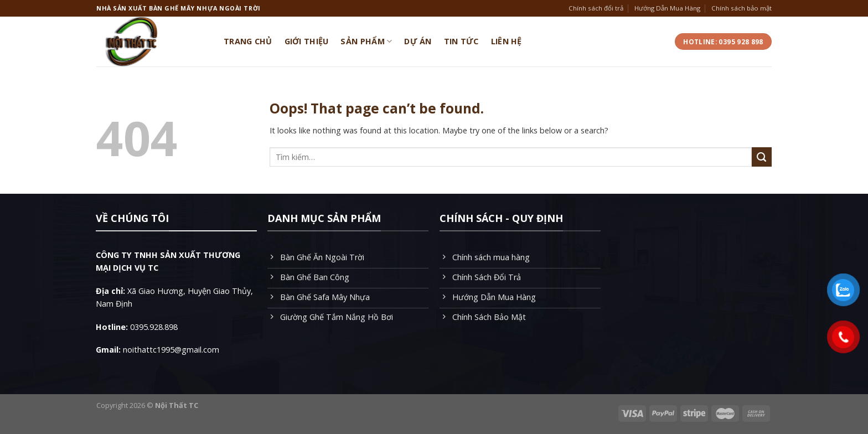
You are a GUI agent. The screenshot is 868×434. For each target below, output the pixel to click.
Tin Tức (461, 41)
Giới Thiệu (307, 41)
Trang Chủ (248, 41)
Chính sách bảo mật (742, 8)
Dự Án (418, 41)
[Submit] (762, 157)
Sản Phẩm (366, 42)
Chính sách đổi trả (596, 8)
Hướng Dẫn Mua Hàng (667, 8)
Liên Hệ (507, 41)
